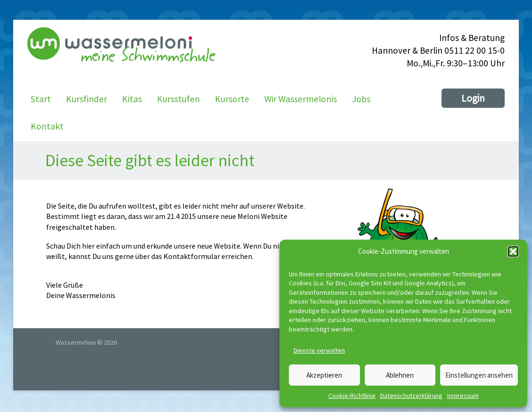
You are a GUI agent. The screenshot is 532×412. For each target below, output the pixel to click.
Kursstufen (178, 99)
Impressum (463, 396)
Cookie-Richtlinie (352, 396)
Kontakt (47, 126)
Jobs (361, 99)
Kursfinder (86, 99)
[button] (513, 251)
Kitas (132, 99)
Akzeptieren (324, 375)
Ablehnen (400, 375)
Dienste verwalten (319, 350)
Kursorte (232, 99)
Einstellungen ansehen (479, 375)
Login (473, 98)
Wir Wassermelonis (301, 99)
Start (41, 99)
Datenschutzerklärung (411, 396)
